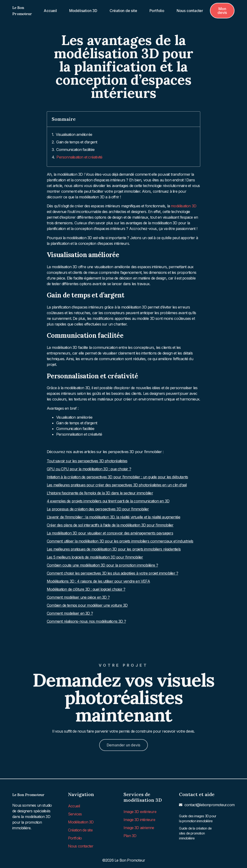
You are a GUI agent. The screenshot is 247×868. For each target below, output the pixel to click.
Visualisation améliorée (74, 134)
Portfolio (157, 11)
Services (75, 814)
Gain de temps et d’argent (77, 142)
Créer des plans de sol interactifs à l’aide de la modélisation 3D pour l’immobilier (110, 525)
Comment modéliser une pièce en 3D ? (78, 597)
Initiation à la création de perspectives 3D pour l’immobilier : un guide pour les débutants (117, 477)
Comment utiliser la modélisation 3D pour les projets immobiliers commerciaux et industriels (120, 541)
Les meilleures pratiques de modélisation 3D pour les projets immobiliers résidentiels (114, 549)
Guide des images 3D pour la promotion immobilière (198, 818)
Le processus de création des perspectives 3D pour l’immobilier (98, 509)
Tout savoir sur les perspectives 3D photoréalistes (87, 461)
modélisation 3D (183, 206)
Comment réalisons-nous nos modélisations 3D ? (86, 621)
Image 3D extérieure (140, 812)
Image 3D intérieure (139, 820)
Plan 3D (130, 836)
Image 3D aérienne (139, 828)
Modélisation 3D (83, 11)
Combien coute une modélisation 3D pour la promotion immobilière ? (102, 565)
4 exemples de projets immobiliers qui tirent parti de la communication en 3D (108, 501)
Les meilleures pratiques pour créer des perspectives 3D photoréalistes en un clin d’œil (117, 485)
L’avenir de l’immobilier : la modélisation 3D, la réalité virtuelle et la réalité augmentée (113, 517)
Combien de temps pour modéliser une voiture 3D (87, 605)
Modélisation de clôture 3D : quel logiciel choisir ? (86, 589)
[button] (222, 11)
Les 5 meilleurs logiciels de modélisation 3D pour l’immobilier (95, 557)
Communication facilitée (75, 150)
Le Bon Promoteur (28, 795)
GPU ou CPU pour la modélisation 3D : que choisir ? (89, 469)
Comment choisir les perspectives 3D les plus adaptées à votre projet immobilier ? (112, 573)
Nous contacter (190, 11)
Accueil (50, 11)
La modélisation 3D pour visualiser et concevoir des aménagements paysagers (110, 533)
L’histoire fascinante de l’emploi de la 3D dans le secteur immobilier (100, 493)
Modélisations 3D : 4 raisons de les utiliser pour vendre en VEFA (98, 581)
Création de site (123, 11)
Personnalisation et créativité (79, 157)
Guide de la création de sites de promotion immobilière (195, 833)
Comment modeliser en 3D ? (70, 613)
